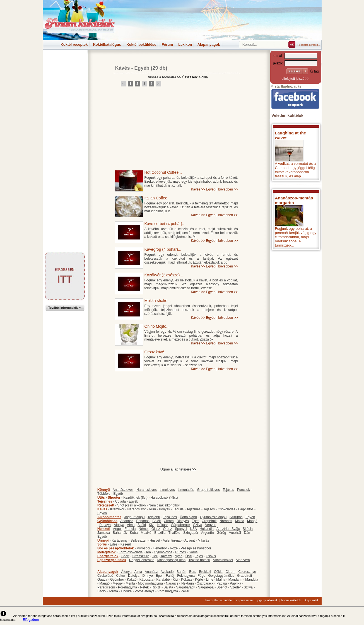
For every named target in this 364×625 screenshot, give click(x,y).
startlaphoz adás (286, 86)
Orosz (167, 529)
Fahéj (170, 576)
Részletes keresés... (309, 45)
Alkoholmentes (109, 517)
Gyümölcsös (107, 521)
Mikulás (203, 540)
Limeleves (167, 490)
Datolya (134, 576)
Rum (152, 509)
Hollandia (207, 529)
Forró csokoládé (131, 552)
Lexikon (185, 44)
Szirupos (236, 517)
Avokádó (167, 572)
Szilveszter (139, 540)
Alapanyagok (209, 44)
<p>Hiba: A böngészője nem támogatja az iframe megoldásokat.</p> (295, 326)
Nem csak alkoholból (164, 505)
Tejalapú (154, 517)
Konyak (165, 509)
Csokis (211, 556)
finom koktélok (291, 600)
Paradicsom (106, 587)
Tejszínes (105, 501)
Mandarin (235, 580)
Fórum (167, 44)
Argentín (207, 533)
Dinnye (147, 576)
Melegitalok (106, 552)
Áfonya (119, 525)
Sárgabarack (181, 525)
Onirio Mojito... (157, 326)
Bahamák (120, 533)
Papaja (222, 583)
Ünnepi (103, 540)
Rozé (174, 548)
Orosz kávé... (156, 352)
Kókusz (163, 525)
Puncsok (244, 490)
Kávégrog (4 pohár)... (163, 249)
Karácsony (120, 540)
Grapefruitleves (208, 490)
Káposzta (146, 580)
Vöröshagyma (168, 591)
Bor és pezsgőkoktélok (116, 548)
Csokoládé (105, 576)
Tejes (199, 556)
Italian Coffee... (158, 198)
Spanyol (181, 529)
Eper (195, 521)
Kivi (152, 525)
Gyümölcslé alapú (213, 517)
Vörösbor (144, 548)
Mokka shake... (158, 301)
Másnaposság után (171, 560)
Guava (102, 580)
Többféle (104, 494)
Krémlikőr (117, 509)
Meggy (118, 583)
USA (193, 529)
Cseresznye (247, 572)
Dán (247, 533)
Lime (210, 580)
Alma (131, 525)
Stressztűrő (141, 556)
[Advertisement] (65, 62)
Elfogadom (31, 620)
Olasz (156, 529)
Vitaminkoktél (223, 560)
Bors (193, 572)
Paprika (236, 583)
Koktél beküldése (141, 44)
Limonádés (186, 490)
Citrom (169, 521)
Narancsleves (147, 490)
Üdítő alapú (188, 517)
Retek (144, 587)
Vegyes (210, 525)
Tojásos (228, 490)
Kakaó (132, 580)
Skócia (248, 529)
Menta (130, 583)
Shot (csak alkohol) (131, 505)
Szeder (235, 587)
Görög (221, 533)
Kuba (134, 533)
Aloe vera (243, 560)
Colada (120, 501)
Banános (143, 521)
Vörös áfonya (145, 591)
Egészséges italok (112, 560)
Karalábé (163, 580)
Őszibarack (205, 583)
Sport (125, 556)
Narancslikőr (137, 509)
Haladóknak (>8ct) (164, 498)
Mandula (252, 580)
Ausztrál (235, 533)
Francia (130, 529)
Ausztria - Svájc (228, 529)
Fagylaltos (246, 509)
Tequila (178, 509)
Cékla (218, 572)
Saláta (168, 587)
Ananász (127, 521)
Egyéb (142, 68)
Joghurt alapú (135, 517)
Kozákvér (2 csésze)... (164, 275)
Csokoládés (227, 509)
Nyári (179, 556)
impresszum (244, 600)
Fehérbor (160, 548)
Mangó (252, 521)
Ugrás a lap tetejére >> (178, 469)
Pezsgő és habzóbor (196, 548)
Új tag (314, 71)
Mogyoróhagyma (150, 583)
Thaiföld (174, 533)
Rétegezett (106, 505)
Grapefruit (209, 521)
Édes (114, 544)
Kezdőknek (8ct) (135, 498)
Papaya (105, 525)
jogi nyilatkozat (267, 600)
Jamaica (104, 533)
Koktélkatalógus (107, 44)
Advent (190, 540)
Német (144, 529)
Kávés (123, 68)
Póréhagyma (127, 587)
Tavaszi (166, 556)
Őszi (189, 556)
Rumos (180, 552)
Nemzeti (104, 529)
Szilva (198, 525)
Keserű (126, 544)
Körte (199, 580)
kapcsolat (312, 600)
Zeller (185, 591)
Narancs (226, 521)
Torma (113, 591)
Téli (155, 556)
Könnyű (104, 490)
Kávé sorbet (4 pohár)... (165, 224)
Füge (202, 576)
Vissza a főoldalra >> (164, 77)
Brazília (160, 533)
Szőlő (142, 525)
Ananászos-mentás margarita (294, 200)
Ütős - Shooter (109, 498)
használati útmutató (219, 600)
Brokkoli (205, 572)
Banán (181, 572)
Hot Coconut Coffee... (163, 172)
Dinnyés (183, 521)
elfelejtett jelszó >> (295, 79)
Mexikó (146, 533)
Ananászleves (123, 490)
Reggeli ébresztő (142, 560)
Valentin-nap (172, 540)
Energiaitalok (108, 556)
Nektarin (188, 583)
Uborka (126, 591)
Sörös (102, 544)
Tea (148, 552)
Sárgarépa (206, 587)
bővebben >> (228, 189)
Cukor (120, 576)
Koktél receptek (74, 44)
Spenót (222, 587)
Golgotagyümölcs (221, 576)
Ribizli (156, 587)
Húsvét (155, 540)
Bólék (156, 521)
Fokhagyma (186, 576)
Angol (117, 529)
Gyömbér (117, 580)
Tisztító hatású (199, 560)
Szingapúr (191, 533)
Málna (240, 521)
